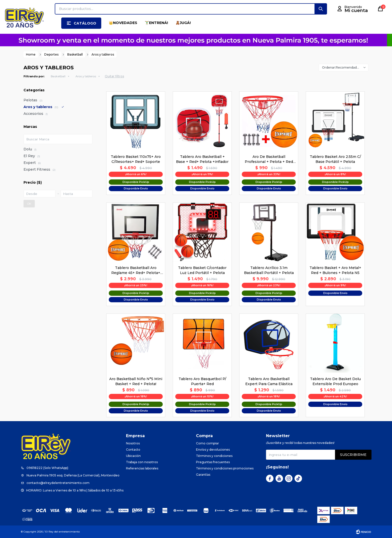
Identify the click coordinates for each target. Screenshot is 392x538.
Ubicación (133, 456)
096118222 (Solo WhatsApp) (47, 468)
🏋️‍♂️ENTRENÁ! (156, 23)
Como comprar (207, 443)
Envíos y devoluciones (213, 450)
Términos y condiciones (214, 456)
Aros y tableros (86, 76)
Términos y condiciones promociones (225, 468)
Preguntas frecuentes (213, 462)
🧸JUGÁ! (183, 23)
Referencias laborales (142, 468)
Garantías (203, 475)
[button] (321, 9)
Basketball (58, 76)
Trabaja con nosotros (142, 462)
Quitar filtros (114, 76)
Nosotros (133, 443)
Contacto (133, 450)
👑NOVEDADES (123, 23)
